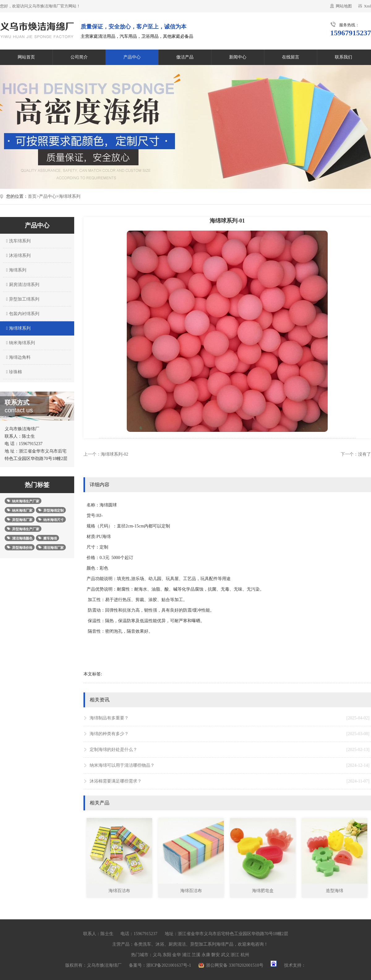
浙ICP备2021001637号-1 (169, 965)
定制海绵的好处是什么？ (230, 750)
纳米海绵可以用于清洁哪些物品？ (230, 765)
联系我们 (343, 57)
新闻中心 (238, 57)
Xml (367, 6)
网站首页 (26, 57)
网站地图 (344, 6)
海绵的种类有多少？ (230, 734)
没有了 (365, 454)
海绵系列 (15, 270)
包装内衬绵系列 (22, 314)
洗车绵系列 (18, 241)
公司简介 (79, 57)
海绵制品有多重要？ (230, 718)
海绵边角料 (18, 357)
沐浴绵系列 (18, 256)
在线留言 (291, 57)
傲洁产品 (185, 57)
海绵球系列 (70, 196)
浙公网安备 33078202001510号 (235, 965)
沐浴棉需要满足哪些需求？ (230, 781)
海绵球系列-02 (115, 454)
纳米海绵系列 (20, 343)
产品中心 (132, 57)
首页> (33, 196)
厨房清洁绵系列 (22, 285)
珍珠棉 (13, 372)
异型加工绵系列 (22, 299)
